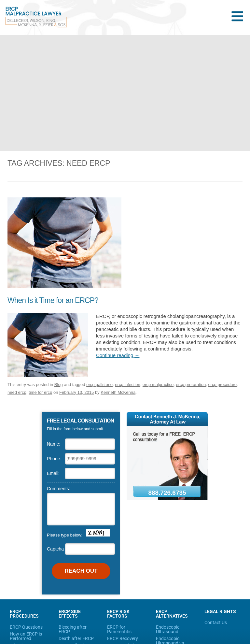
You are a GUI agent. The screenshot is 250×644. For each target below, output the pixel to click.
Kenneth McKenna (118, 392)
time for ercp (40, 392)
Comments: (59, 489)
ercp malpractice (158, 385)
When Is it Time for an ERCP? (53, 300)
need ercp (17, 392)
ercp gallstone (99, 385)
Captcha (55, 549)
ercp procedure (222, 385)
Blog (59, 385)
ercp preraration (191, 385)
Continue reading (118, 355)
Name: (54, 444)
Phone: (54, 459)
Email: (53, 473)
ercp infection (127, 385)
